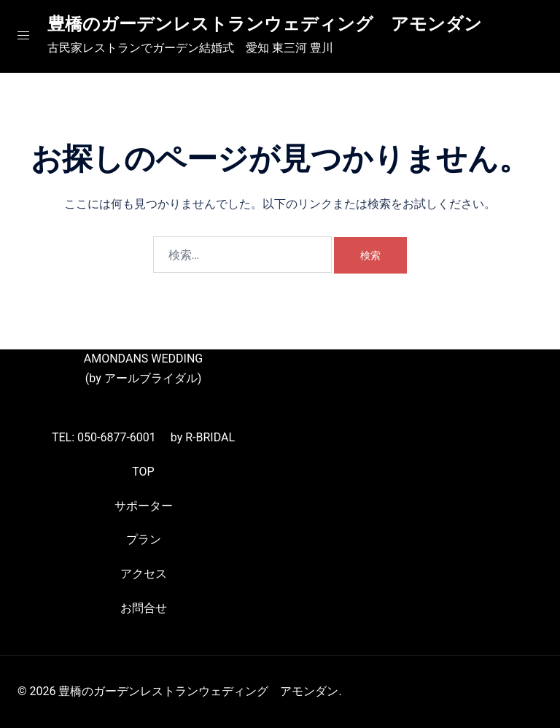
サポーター (144, 506)
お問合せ (144, 608)
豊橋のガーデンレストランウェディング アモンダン (265, 24)
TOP (143, 472)
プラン (144, 539)
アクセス (144, 574)
